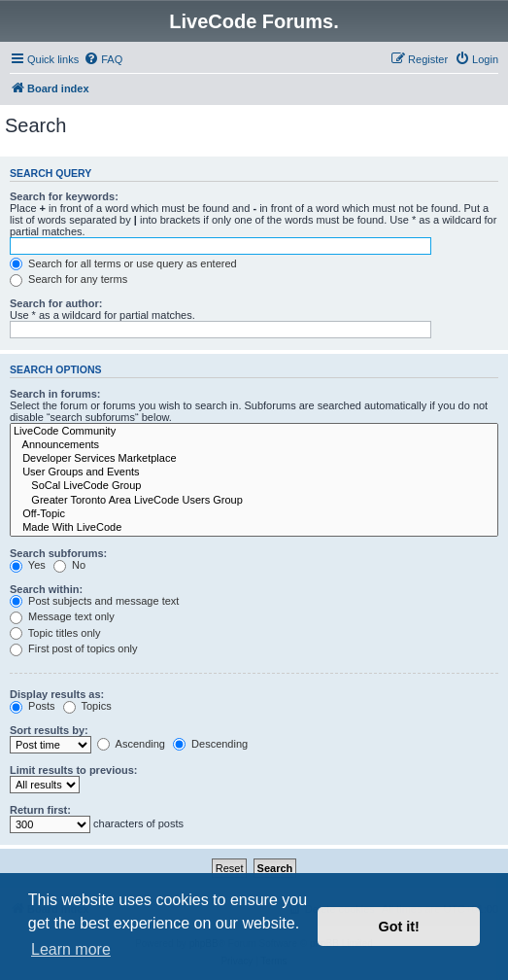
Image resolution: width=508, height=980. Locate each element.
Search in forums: (55, 394)
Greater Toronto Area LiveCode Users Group (254, 501)
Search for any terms (68, 279)
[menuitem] (103, 59)
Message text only (62, 616)
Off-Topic (254, 514)
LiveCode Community (254, 432)
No (69, 565)
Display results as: (57, 694)
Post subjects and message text (94, 601)
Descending (210, 744)
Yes (28, 565)
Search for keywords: (64, 196)
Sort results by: (49, 730)
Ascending (131, 744)
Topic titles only (55, 633)
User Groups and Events (254, 472)
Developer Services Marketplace (254, 459)
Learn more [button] (71, 949)
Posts (33, 706)
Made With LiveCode (254, 528)
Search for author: (56, 303)
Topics (87, 706)
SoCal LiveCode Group (254, 486)
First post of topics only (74, 648)
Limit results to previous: (73, 770)
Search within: (46, 589)
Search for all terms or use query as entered (123, 263)
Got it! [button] (399, 927)
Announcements (254, 445)
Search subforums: (58, 553)
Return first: (40, 810)
